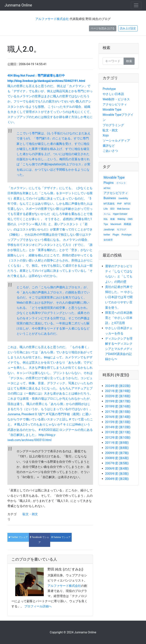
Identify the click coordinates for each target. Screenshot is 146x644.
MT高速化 (109, 204)
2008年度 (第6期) (117, 458)
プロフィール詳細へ (38, 606)
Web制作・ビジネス (116, 99)
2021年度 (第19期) (118, 391)
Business (110, 198)
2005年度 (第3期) (117, 474)
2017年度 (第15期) (118, 412)
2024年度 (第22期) (118, 386)
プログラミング (113, 125)
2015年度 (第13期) (118, 422)
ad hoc (107, 188)
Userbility (123, 198)
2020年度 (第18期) (118, 396)
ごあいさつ (110, 151)
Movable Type (112, 110)
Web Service (123, 209)
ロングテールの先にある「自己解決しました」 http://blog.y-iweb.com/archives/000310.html (50, 435)
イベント (121, 183)
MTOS (127, 204)
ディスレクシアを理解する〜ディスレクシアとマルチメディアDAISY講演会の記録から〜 (119, 349)
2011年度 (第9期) (117, 443)
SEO (112, 209)
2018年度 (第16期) (118, 406)
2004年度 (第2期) (117, 479)
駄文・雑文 (30, 514)
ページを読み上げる (103, 28)
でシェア (18, 537)
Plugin (116, 235)
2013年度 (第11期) (118, 432)
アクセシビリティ (115, 104)
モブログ (121, 230)
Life (106, 209)
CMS (130, 219)
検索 (106, 48)
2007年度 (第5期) (117, 463)
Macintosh (116, 224)
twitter (107, 235)
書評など (109, 146)
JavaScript (109, 230)
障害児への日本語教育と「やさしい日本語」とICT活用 (119, 318)
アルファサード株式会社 (52, 19)
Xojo (106, 135)
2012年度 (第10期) (118, 438)
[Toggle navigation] (136, 5)
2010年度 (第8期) (117, 448)
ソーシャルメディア (116, 141)
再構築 (127, 224)
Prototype (109, 89)
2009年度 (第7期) (117, 453)
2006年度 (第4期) (117, 469)
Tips (106, 224)
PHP (119, 204)
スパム (107, 214)
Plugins (109, 183)
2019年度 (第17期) (118, 401)
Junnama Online (18, 5)
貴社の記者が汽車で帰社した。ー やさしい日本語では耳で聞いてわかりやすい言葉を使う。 (119, 297)
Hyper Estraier (120, 214)
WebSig (121, 219)
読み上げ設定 (128, 28)
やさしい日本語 (113, 94)
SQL (106, 219)
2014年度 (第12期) (118, 427)
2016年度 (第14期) (118, 417)
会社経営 (108, 240)
